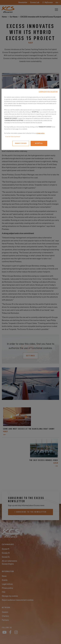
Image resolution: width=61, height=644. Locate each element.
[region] (30, 119)
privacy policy (40, 133)
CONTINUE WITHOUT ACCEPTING (48, 92)
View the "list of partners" (13, 137)
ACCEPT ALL (39, 143)
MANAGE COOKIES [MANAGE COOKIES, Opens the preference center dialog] (21, 143)
